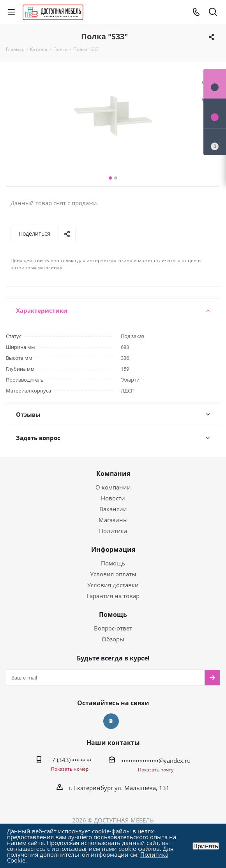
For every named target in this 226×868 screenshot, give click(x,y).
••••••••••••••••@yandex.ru (156, 761)
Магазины (113, 520)
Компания (113, 474)
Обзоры (113, 639)
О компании (113, 487)
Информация (113, 549)
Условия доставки (113, 585)
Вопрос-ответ (113, 628)
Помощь (113, 563)
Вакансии (113, 509)
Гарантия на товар (113, 596)
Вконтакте (111, 721)
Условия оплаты (113, 574)
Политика (113, 531)
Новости (113, 498)
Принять (206, 846)
